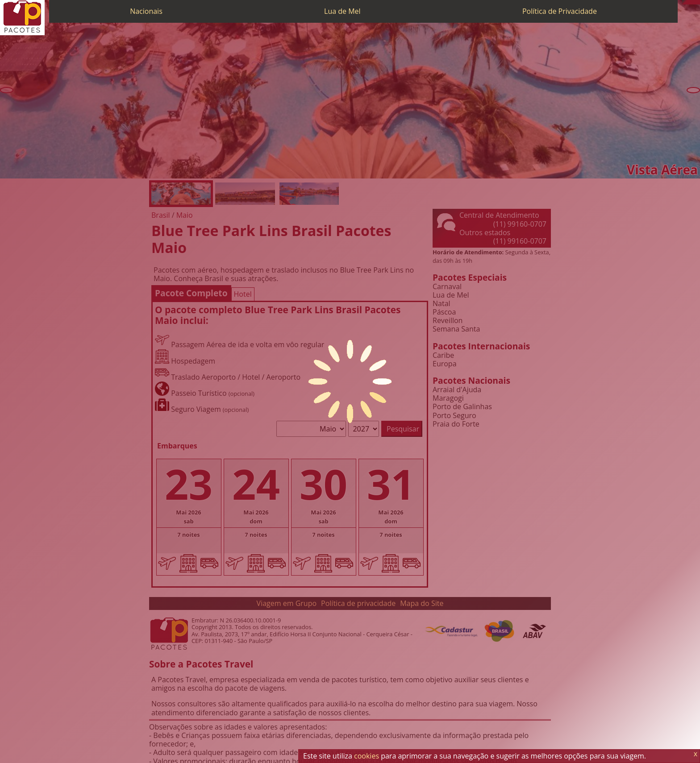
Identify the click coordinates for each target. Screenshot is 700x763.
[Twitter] (693, 2)
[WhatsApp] (689, 2)
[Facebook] (698, 2)
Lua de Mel (342, 11)
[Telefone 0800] (684, 2)
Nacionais (146, 11)
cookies (367, 756)
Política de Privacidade (560, 11)
